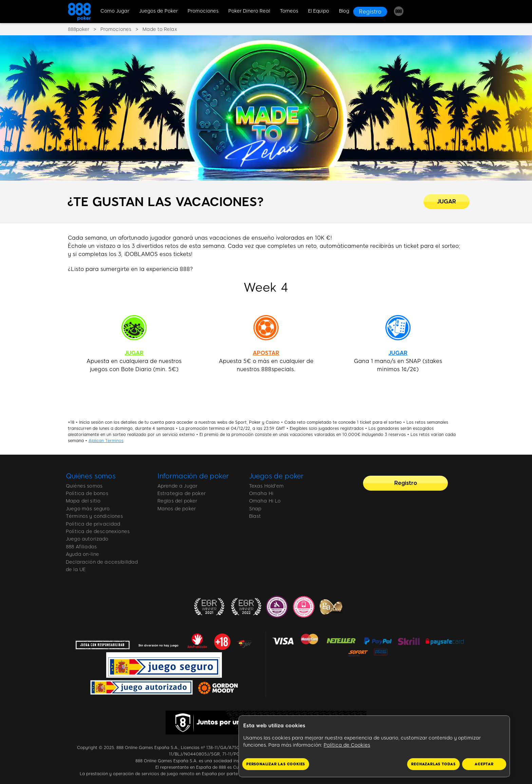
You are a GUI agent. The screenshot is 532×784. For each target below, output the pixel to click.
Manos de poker (177, 509)
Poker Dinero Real (249, 11)
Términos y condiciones (94, 516)
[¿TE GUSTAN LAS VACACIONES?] (446, 202)
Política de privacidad (93, 524)
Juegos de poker (277, 476)
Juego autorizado (87, 539)
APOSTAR (266, 353)
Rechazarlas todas (433, 764)
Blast (255, 516)
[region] (374, 746)
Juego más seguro (88, 509)
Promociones (203, 11)
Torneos (289, 11)
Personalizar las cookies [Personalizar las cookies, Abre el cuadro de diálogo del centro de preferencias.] (276, 764)
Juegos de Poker (158, 11)
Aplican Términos (106, 441)
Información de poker (193, 476)
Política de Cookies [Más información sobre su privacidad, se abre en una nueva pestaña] (347, 745)
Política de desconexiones (98, 532)
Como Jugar (115, 11)
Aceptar (484, 764)
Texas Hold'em (267, 486)
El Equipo (319, 11)
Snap (255, 509)
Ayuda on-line (82, 554)
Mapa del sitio (83, 501)
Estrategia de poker (182, 494)
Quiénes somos (91, 476)
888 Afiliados (81, 547)
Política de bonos (87, 494)
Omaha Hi (261, 494)
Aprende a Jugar (177, 486)
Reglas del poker (177, 501)
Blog (344, 11)
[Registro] (370, 12)
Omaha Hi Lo (265, 501)
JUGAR (134, 353)
